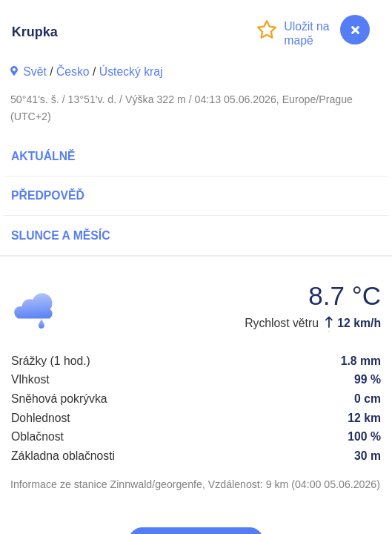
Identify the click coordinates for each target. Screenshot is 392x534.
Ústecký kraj (131, 72)
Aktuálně (43, 156)
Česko (73, 72)
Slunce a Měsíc (61, 235)
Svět (35, 72)
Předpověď (48, 195)
